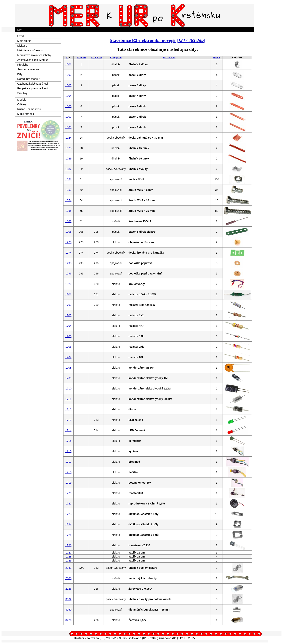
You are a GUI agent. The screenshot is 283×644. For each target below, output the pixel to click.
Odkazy (22, 104)
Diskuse (22, 46)
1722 (68, 504)
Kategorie (116, 57)
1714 (68, 430)
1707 (68, 357)
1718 (68, 472)
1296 (68, 274)
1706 (68, 347)
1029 (68, 159)
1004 (68, 96)
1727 (68, 553)
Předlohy (23, 65)
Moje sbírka (24, 41)
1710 (68, 389)
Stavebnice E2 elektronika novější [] (158, 40)
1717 (68, 462)
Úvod (21, 36)
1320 (68, 284)
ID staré (81, 57)
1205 (68, 232)
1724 (68, 524)
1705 (68, 336)
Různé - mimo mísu (29, 109)
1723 (68, 514)
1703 (68, 315)
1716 (68, 451)
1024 (68, 138)
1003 (68, 85)
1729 (68, 561)
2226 (68, 589)
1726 (68, 545)
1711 (68, 399)
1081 (68, 221)
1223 (68, 242)
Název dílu (169, 57)
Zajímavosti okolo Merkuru (33, 60)
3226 (68, 620)
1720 (68, 493)
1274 (68, 253)
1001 (68, 64)
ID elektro (96, 57)
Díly (19, 30)
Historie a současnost (30, 50)
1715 (68, 441)
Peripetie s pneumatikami (33, 88)
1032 (68, 169)
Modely (22, 100)
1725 (68, 535)
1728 (68, 557)
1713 (68, 420)
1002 (68, 75)
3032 (68, 599)
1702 (68, 305)
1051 (68, 179)
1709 (68, 378)
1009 (68, 127)
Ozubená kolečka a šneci (33, 84)
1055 (68, 211)
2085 (68, 578)
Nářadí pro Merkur (28, 79)
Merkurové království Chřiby (34, 55)
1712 (68, 409)
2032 (68, 568)
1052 (68, 190)
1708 (68, 368)
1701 (68, 294)
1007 (68, 117)
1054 (68, 200)
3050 (68, 610)
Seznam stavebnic (29, 69)
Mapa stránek (26, 114)
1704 (68, 326)
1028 (68, 148)
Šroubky (22, 93)
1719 (68, 483)
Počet (217, 57)
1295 (68, 263)
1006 (68, 106)
